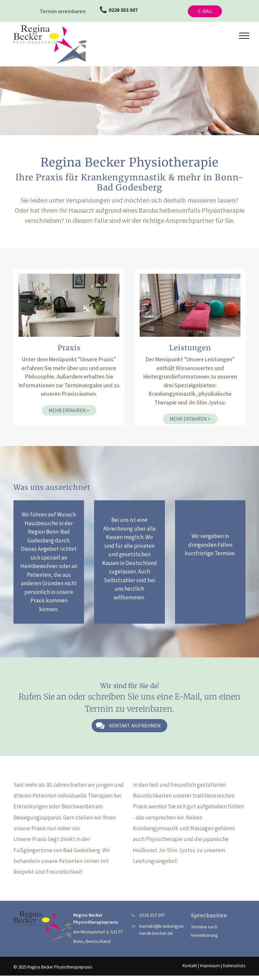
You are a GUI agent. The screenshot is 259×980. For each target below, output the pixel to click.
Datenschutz (234, 966)
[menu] (244, 36)
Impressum (210, 966)
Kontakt (190, 966)
